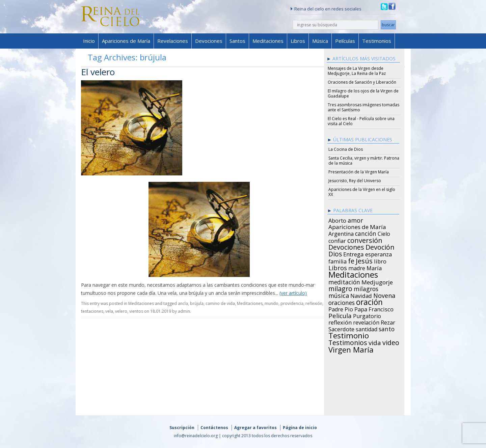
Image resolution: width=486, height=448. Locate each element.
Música (320, 41)
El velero (98, 72)
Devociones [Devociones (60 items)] (346, 246)
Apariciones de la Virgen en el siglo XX (362, 192)
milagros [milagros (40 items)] (366, 288)
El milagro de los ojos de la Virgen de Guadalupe (363, 93)
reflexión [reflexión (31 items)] (340, 321)
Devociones (209, 41)
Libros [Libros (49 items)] (338, 267)
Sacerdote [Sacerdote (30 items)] (341, 328)
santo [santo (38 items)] (387, 328)
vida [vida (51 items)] (375, 342)
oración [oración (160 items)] (369, 301)
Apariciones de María (126, 41)
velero (121, 311)
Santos (237, 41)
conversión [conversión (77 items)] (365, 239)
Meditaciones (268, 41)
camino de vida (220, 303)
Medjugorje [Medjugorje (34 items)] (377, 281)
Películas (345, 41)
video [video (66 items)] (391, 342)
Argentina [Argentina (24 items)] (341, 233)
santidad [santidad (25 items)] (367, 328)
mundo (272, 303)
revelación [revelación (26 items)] (366, 321)
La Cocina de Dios (346, 149)
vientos (136, 311)
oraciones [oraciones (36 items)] (342, 302)
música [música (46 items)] (339, 295)
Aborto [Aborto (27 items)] (337, 220)
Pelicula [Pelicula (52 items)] (340, 315)
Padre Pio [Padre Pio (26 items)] (341, 308)
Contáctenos (214, 428)
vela (109, 311)
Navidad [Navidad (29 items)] (361, 295)
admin (184, 311)
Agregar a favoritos (255, 428)
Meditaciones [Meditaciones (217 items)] (353, 274)
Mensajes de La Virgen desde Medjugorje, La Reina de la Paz (357, 71)
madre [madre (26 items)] (357, 267)
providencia (292, 303)
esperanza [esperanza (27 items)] (379, 253)
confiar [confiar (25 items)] (337, 240)
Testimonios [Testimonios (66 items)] (348, 342)
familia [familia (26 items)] (337, 260)
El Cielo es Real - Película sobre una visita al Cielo (361, 121)
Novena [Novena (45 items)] (384, 295)
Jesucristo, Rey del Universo (355, 181)
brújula (197, 303)
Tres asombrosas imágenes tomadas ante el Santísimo (363, 107)
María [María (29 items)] (374, 267)
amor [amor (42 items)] (355, 219)
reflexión (314, 303)
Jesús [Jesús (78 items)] (364, 260)
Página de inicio (300, 428)
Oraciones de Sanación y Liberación (362, 82)
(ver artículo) (293, 293)
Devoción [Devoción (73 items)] (380, 246)
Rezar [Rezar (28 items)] (388, 321)
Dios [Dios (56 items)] (335, 253)
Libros (298, 41)
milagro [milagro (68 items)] (340, 288)
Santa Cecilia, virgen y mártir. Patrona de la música (364, 161)
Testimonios (377, 41)
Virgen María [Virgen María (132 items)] (351, 348)
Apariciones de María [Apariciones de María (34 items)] (357, 226)
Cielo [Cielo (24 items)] (384, 233)
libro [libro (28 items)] (380, 260)
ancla (183, 303)
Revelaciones (173, 41)
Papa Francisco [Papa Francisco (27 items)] (374, 308)
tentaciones (92, 311)
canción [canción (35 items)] (366, 232)
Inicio (89, 41)
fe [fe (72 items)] (351, 260)
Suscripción (182, 428)
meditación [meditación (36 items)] (344, 281)
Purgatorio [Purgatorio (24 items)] (367, 315)
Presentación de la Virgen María (359, 172)
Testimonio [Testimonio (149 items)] (349, 335)
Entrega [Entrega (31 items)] (354, 253)
